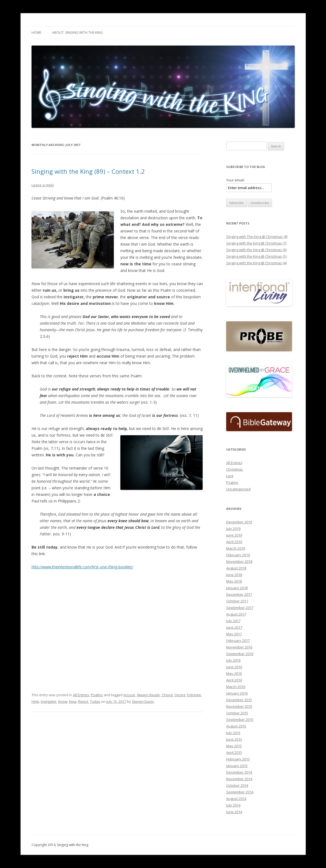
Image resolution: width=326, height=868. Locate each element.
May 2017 (234, 634)
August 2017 (236, 614)
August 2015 (236, 726)
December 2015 (239, 700)
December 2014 (239, 772)
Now (73, 701)
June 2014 (234, 812)
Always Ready (148, 695)
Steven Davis (143, 701)
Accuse (129, 695)
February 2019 (238, 555)
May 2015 (234, 746)
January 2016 (237, 693)
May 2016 (234, 673)
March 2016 (236, 687)
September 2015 (240, 720)
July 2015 (233, 733)
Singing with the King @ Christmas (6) (256, 250)
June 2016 (234, 667)
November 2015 (239, 706)
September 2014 (240, 792)
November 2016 (239, 647)
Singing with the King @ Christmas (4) (256, 263)
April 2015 (234, 752)
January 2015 (237, 766)
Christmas (235, 469)
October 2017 (237, 601)
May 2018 (234, 581)
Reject (83, 701)
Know (63, 701)
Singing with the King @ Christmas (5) (256, 256)
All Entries (81, 695)
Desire (180, 695)
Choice (167, 695)
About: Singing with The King (77, 33)
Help (35, 701)
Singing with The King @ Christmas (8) (257, 237)
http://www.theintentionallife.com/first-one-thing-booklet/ (82, 567)
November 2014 (239, 779)
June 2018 (234, 575)
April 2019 (234, 542)
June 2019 (234, 535)
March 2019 (236, 548)
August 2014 (236, 799)
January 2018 (237, 588)
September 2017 (240, 608)
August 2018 (236, 568)
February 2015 (238, 759)
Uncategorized (238, 489)
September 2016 (240, 654)
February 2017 (238, 641)
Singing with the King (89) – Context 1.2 (88, 171)
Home (36, 33)
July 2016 (233, 660)
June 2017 (234, 627)
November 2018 (239, 561)
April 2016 (234, 680)
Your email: (235, 180)
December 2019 (239, 522)
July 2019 (233, 529)
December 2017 (239, 594)
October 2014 (237, 785)
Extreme (194, 695)
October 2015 (237, 713)
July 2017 (233, 621)
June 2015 (234, 739)
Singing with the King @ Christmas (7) (256, 243)
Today (95, 701)
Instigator (49, 701)
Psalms (97, 695)
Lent (230, 476)
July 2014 (233, 805)
